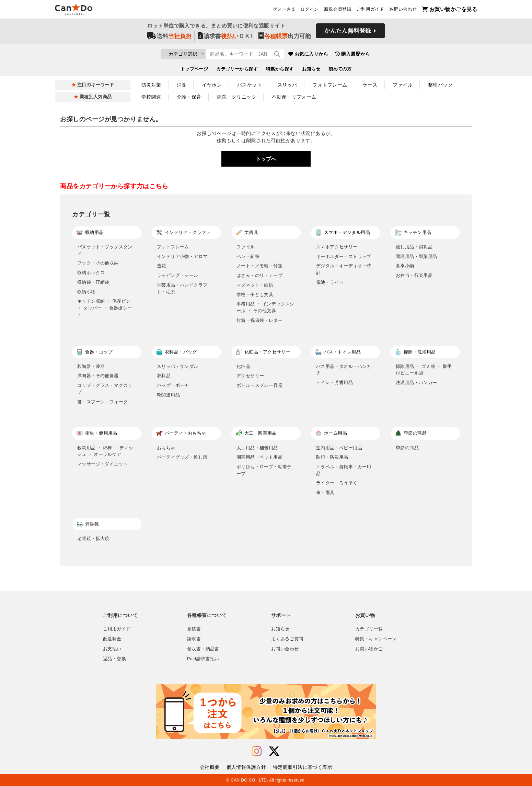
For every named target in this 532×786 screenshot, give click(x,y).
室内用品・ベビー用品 (339, 448)
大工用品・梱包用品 (257, 448)
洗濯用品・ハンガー (417, 383)
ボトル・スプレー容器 (259, 385)
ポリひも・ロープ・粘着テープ (264, 470)
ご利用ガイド (370, 11)
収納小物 (86, 292)
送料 (169, 38)
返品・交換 (114, 659)
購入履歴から (394, 55)
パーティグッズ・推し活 (182, 457)
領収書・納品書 (203, 649)
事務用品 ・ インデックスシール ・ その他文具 (265, 307)
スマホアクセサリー (337, 247)
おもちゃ (166, 448)
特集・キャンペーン (376, 639)
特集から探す (280, 71)
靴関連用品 (168, 395)
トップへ (266, 159)
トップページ (194, 71)
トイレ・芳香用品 (334, 383)
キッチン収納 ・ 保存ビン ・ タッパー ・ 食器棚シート (105, 308)
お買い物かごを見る (449, 10)
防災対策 (151, 85)
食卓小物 (405, 266)
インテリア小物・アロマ (182, 256)
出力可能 (285, 38)
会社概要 (210, 767)
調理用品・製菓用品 (417, 256)
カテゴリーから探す (237, 71)
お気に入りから (349, 55)
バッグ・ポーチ (173, 385)
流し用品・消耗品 (414, 247)
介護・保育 (189, 97)
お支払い (112, 649)
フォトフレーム (330, 85)
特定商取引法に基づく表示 (303, 767)
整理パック (440, 85)
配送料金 (112, 639)
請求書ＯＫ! (225, 38)
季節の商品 (407, 448)
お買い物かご (369, 649)
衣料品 (164, 376)
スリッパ (287, 85)
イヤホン (212, 85)
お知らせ (311, 71)
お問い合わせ (403, 11)
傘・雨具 (325, 492)
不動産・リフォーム (294, 97)
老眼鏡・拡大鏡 (93, 538)
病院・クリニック (237, 97)
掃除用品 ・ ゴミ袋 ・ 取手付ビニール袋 (424, 370)
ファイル (403, 85)
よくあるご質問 (287, 639)
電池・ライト (330, 282)
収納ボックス (91, 273)
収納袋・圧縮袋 (93, 282)
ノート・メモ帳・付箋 (259, 266)
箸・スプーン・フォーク (102, 402)
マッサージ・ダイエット (102, 464)
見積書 (194, 629)
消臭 (182, 85)
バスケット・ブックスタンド (105, 250)
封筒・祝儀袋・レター (259, 320)
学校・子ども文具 (255, 295)
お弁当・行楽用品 (414, 275)
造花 (161, 266)
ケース (370, 85)
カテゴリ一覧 (369, 629)
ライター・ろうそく (337, 483)
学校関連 (151, 97)
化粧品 (243, 366)
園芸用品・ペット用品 (259, 457)
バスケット (250, 85)
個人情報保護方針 (246, 767)
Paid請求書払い (203, 659)
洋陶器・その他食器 (98, 376)
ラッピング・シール (178, 275)
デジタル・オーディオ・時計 (344, 269)
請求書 (194, 639)
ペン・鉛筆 (248, 256)
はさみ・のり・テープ (259, 275)
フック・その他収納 (98, 263)
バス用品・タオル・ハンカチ (344, 370)
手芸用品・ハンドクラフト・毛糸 (182, 288)
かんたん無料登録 (348, 33)
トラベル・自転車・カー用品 (344, 470)
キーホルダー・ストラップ (344, 256)
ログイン (310, 11)
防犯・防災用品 (332, 457)
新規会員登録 (338, 11)
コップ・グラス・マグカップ (105, 389)
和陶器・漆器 (91, 366)
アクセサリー (250, 376)
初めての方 (340, 71)
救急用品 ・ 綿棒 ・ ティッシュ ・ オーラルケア (105, 451)
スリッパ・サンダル (178, 366)
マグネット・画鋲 (255, 285)
